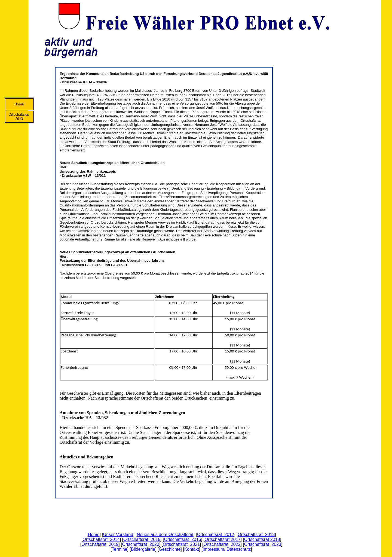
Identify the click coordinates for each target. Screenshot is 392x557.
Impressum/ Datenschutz (227, 549)
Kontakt (192, 549)
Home (94, 535)
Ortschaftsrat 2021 (181, 544)
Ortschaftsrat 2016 (182, 539)
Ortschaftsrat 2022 (222, 544)
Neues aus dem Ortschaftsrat (165, 535)
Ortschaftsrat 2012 (216, 535)
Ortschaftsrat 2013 (256, 535)
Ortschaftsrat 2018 (262, 539)
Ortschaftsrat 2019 (100, 544)
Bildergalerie (143, 549)
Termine (120, 549)
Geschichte (170, 549)
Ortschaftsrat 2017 (223, 539)
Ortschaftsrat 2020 (141, 544)
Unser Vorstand (118, 535)
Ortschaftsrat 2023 (263, 544)
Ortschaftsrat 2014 (101, 539)
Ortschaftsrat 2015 (142, 539)
